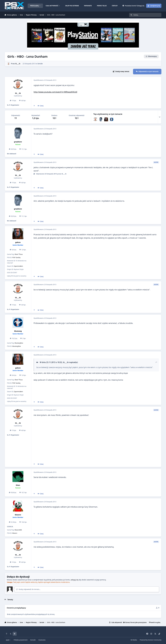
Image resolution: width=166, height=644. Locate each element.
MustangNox (19, 343)
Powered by (151, 640)
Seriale (40, 64)
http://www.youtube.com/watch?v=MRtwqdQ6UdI (55, 92)
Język (8, 640)
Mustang (18, 331)
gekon (18, 242)
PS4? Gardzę (16, 257)
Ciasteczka (42, 640)
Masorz (18, 515)
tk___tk (18, 64)
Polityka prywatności (21, 640)
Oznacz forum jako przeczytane (135, 622)
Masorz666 (18, 530)
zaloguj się (74, 580)
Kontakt (33, 640)
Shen (18, 485)
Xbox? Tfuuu (19, 254)
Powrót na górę (155, 622)
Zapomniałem (18, 266)
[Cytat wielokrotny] (34, 106)
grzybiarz (18, 142)
